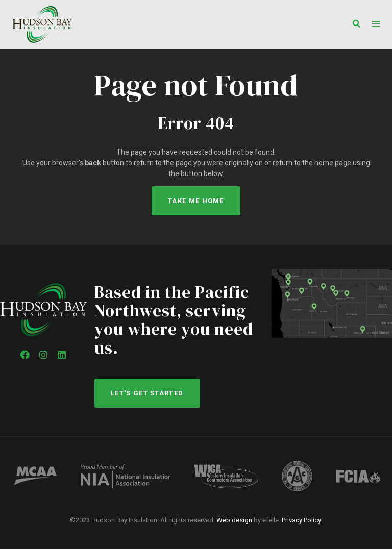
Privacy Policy (301, 520)
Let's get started (147, 393)
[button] (354, 25)
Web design (234, 520)
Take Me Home (196, 201)
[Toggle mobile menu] (376, 24)
